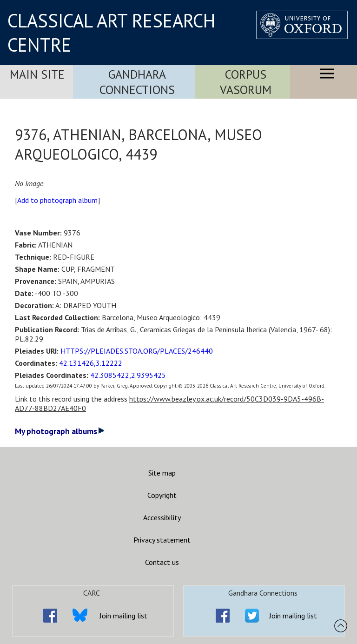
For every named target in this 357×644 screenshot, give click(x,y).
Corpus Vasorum (246, 82)
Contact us (162, 562)
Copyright (162, 495)
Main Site (37, 74)
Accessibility (162, 517)
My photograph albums (60, 431)
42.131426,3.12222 (91, 363)
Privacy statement (162, 540)
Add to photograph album (57, 200)
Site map (162, 473)
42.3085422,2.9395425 (128, 375)
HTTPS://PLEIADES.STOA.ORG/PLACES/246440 (137, 351)
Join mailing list (123, 616)
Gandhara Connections (137, 82)
